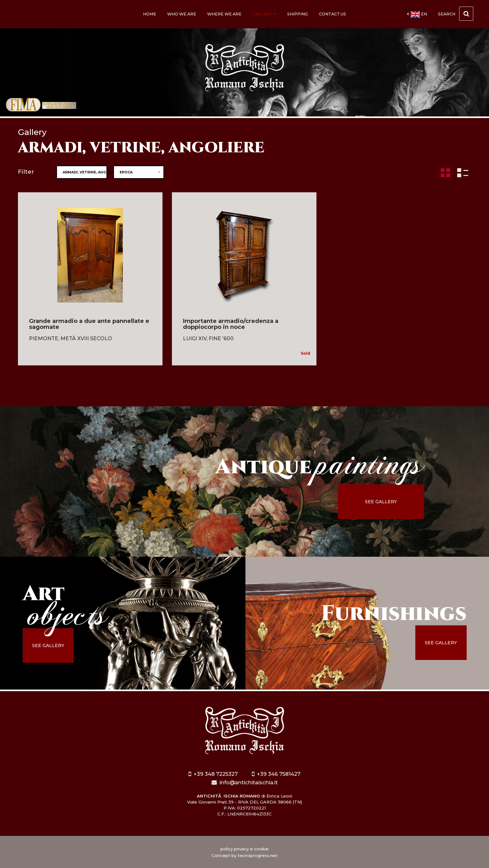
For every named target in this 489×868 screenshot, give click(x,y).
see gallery (382, 502)
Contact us (333, 14)
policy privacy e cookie (244, 849)
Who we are (182, 14)
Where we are (224, 14)
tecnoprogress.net (258, 855)
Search (456, 14)
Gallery (264, 14)
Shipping (298, 14)
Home (150, 14)
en (417, 14)
